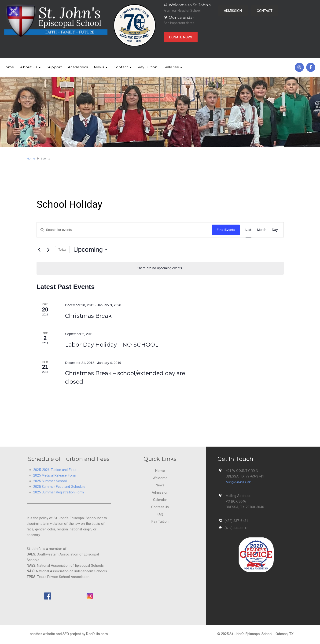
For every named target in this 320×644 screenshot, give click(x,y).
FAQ (160, 514)
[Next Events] (48, 250)
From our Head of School (182, 11)
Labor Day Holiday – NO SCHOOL (112, 345)
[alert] (160, 268)
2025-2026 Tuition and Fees (55, 470)
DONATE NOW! (181, 37)
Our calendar (182, 17)
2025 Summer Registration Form (59, 492)
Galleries (171, 67)
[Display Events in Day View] (275, 230)
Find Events (226, 230)
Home (8, 67)
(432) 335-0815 (236, 528)
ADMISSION (233, 11)
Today (62, 250)
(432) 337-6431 (236, 521)
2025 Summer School (50, 481)
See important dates (179, 23)
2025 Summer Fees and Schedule (59, 487)
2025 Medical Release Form (55, 475)
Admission (160, 492)
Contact (121, 67)
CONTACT (265, 11)
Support (54, 67)
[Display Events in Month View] (262, 230)
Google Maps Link (238, 482)
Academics (78, 67)
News (99, 67)
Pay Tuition (147, 67)
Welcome (160, 478)
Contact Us (160, 507)
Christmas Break (88, 316)
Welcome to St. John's (190, 5)
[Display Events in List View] (248, 230)
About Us (29, 67)
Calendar (160, 500)
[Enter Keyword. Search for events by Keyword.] (124, 230)
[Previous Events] (39, 250)
